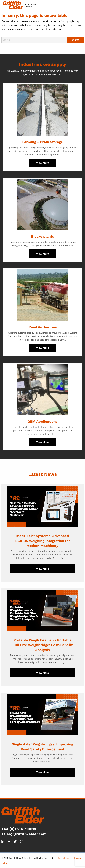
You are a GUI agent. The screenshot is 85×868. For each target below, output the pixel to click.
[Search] (34, 40)
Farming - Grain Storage (43, 142)
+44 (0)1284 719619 (19, 829)
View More (42, 163)
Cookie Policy (64, 858)
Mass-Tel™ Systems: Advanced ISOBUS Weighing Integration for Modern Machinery (43, 541)
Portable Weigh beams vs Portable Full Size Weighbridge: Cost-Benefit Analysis (43, 645)
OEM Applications (43, 422)
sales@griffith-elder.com (24, 834)
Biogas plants (43, 236)
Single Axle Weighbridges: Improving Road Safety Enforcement (42, 747)
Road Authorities (43, 327)
